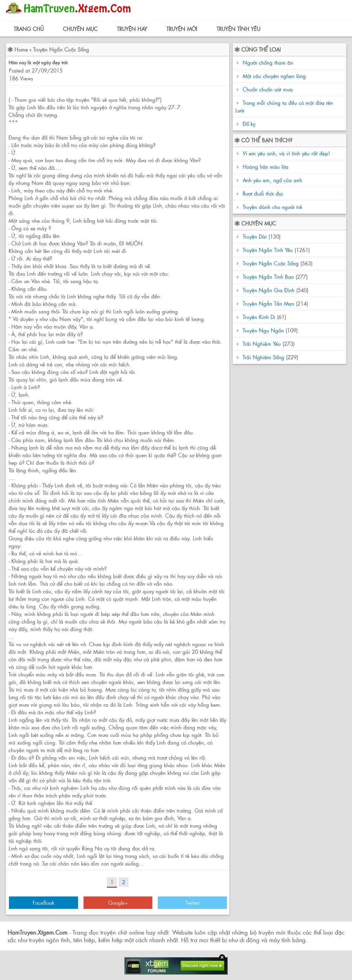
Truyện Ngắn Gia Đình (269, 290)
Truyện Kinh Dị (259, 317)
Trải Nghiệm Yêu (262, 344)
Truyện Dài (255, 236)
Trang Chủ (29, 29)
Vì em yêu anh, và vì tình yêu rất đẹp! (285, 153)
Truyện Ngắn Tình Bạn (268, 277)
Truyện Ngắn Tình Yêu (268, 250)
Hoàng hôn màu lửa (265, 167)
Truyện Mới (182, 29)
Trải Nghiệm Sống (263, 357)
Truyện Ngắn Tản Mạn (268, 303)
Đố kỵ (249, 124)
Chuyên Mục (80, 29)
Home (21, 49)
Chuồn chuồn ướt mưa (268, 89)
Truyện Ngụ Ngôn (263, 330)
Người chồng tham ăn (268, 62)
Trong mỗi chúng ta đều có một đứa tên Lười (284, 106)
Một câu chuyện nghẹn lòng (274, 76)
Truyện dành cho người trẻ (272, 207)
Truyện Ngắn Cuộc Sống (61, 49)
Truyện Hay (132, 29)
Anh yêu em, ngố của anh (272, 180)
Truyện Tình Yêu (238, 29)
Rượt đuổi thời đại (262, 193)
